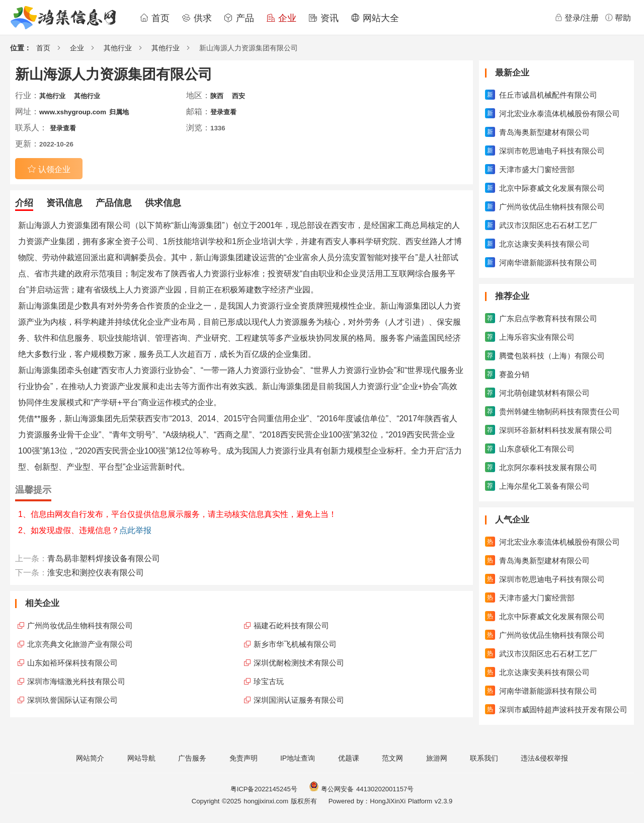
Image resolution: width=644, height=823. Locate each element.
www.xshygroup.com (73, 112)
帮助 (618, 18)
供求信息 (163, 203)
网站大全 (375, 18)
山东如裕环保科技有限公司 (72, 663)
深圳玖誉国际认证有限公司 (72, 700)
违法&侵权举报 (544, 758)
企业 (281, 18)
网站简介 (90, 758)
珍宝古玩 (269, 681)
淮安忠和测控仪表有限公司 (96, 573)
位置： (21, 48)
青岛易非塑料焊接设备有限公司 (104, 558)
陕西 (217, 96)
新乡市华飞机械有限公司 (295, 644)
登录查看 (223, 112)
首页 (154, 18)
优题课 (349, 758)
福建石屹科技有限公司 (291, 625)
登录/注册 (577, 18)
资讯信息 (64, 203)
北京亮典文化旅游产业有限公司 (80, 644)
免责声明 (244, 758)
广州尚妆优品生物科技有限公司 (80, 625)
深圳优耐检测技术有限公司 (299, 663)
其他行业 (118, 48)
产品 (239, 18)
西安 (238, 96)
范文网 (392, 758)
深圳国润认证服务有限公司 (299, 700)
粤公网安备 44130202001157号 (361, 789)
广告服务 (192, 758)
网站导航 (141, 758)
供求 (197, 18)
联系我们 (484, 758)
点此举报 (135, 530)
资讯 (324, 18)
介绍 (24, 203)
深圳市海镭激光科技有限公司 (76, 681)
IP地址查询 (298, 758)
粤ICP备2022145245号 (264, 789)
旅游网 (437, 758)
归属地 (119, 112)
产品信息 (114, 203)
